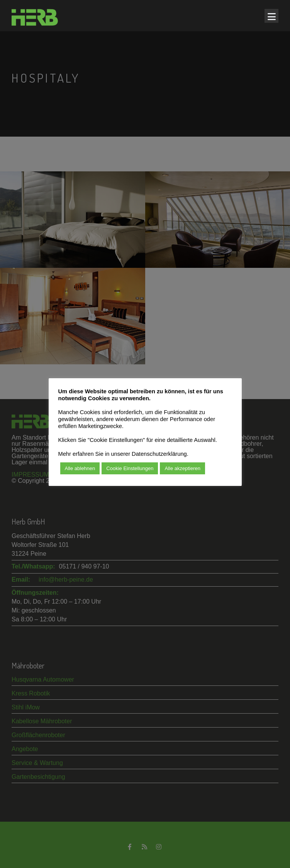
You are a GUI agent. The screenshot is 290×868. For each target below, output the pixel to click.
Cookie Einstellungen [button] (130, 468)
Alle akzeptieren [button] (182, 468)
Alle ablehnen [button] (80, 468)
